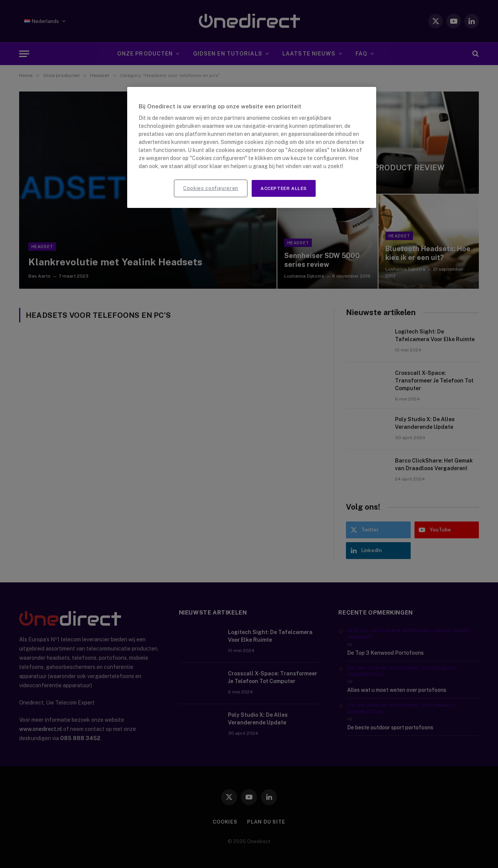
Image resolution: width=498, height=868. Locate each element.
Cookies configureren (211, 188)
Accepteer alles (284, 188)
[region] (252, 148)
